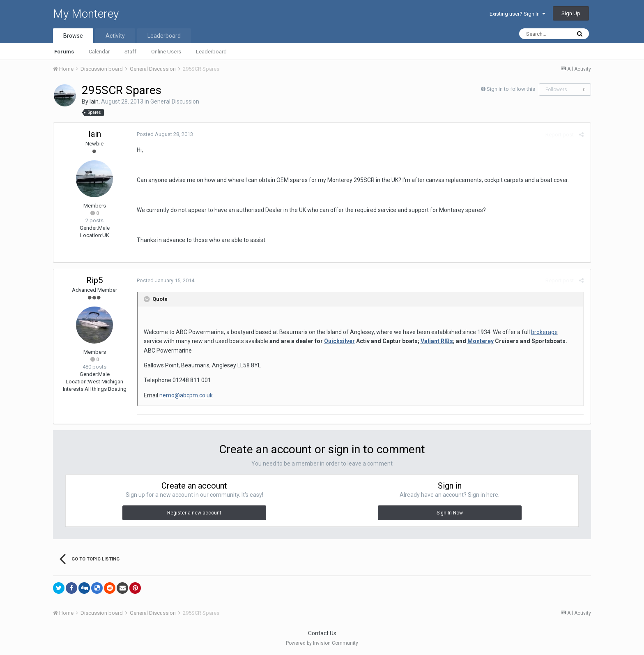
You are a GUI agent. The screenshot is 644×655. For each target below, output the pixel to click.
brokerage (543, 332)
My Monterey (86, 14)
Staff (130, 52)
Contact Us (322, 633)
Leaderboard (211, 52)
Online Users (166, 52)
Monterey (460, 341)
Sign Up (571, 13)
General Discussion (175, 101)
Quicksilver (319, 341)
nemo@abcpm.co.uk (185, 395)
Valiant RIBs (416, 341)
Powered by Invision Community (322, 643)
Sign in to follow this (511, 89)
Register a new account (194, 513)
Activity (115, 36)
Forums (64, 52)
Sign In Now (450, 513)
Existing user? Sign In (517, 14)
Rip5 (94, 280)
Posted (164, 134)
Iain (94, 101)
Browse (73, 36)
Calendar (99, 52)
